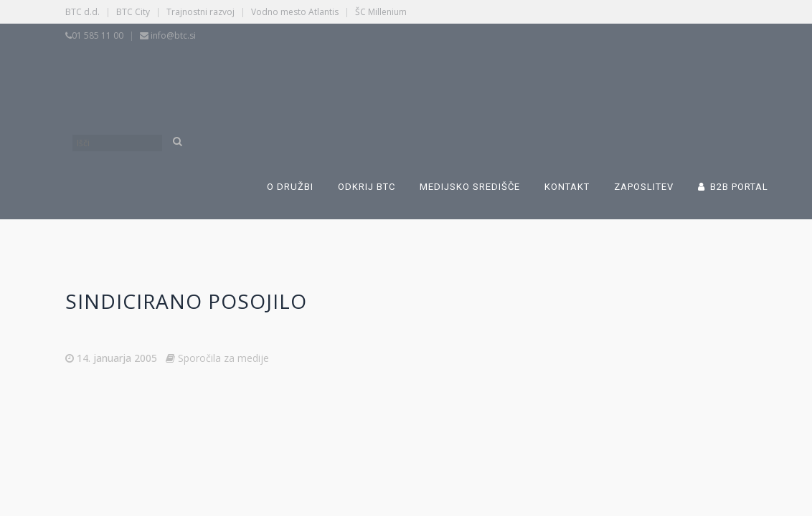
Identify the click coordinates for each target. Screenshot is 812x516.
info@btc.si (173, 35)
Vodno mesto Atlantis (295, 12)
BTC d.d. (82, 12)
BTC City (133, 12)
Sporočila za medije (223, 358)
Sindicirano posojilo (186, 301)
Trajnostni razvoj (200, 12)
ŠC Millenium (381, 12)
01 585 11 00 (98, 35)
